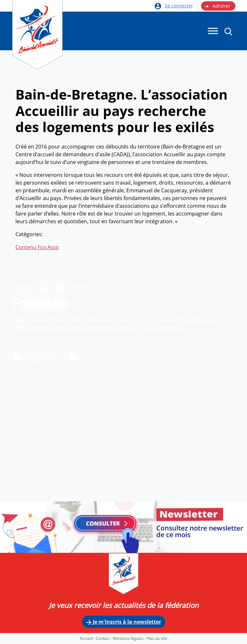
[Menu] (213, 31)
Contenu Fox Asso (37, 247)
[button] (228, 31)
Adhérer (217, 6)
